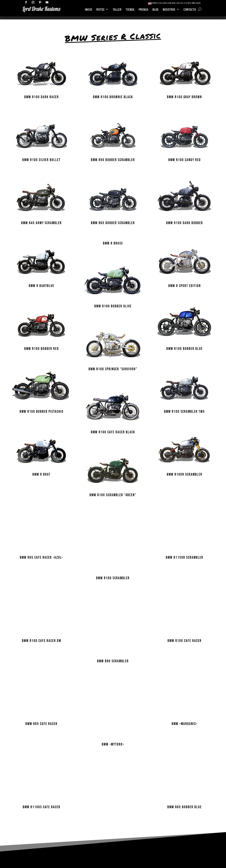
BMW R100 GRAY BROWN (184, 97)
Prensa (143, 10)
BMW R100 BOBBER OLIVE (113, 306)
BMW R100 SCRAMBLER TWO (184, 412)
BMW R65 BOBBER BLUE (185, 807)
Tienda (130, 10)
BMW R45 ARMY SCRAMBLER (41, 223)
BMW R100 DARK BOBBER (185, 223)
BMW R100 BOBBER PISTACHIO (42, 412)
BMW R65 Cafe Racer (41, 724)
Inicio (88, 10)
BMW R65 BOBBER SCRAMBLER (113, 223)
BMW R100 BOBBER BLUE (185, 349)
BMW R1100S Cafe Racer (42, 807)
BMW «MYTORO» (113, 744)
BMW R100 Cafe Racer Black (113, 432)
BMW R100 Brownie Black (113, 97)
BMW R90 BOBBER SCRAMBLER (113, 160)
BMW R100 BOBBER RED (42, 349)
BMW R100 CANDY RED (185, 160)
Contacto (190, 10)
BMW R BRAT (41, 475)
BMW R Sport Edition (185, 286)
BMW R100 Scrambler (113, 578)
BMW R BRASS (113, 243)
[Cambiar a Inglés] (150, 3)
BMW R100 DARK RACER (42, 97)
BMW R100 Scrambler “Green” (113, 495)
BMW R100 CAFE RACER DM (42, 641)
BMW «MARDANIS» (185, 724)
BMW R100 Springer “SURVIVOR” (113, 369)
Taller (117, 10)
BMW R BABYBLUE (42, 286)
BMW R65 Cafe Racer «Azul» (41, 558)
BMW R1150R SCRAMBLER (185, 558)
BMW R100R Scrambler (185, 475)
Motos (100, 10)
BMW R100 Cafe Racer (185, 641)
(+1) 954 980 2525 (192, 3)
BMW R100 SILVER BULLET (41, 160)
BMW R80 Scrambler (113, 661)
